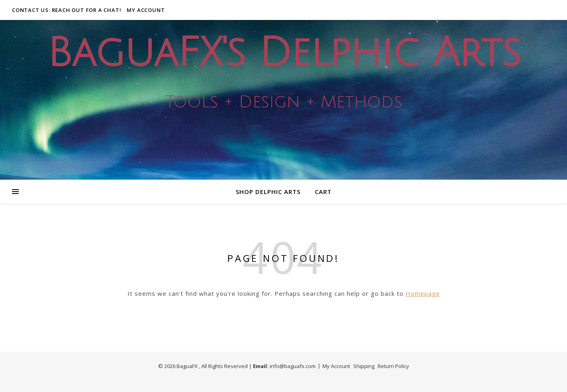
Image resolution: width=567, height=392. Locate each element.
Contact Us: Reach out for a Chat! (67, 10)
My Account (146, 10)
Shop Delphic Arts (268, 192)
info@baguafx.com (293, 366)
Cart (323, 192)
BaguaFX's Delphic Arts (284, 53)
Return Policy (393, 366)
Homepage (423, 293)
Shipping (364, 366)
